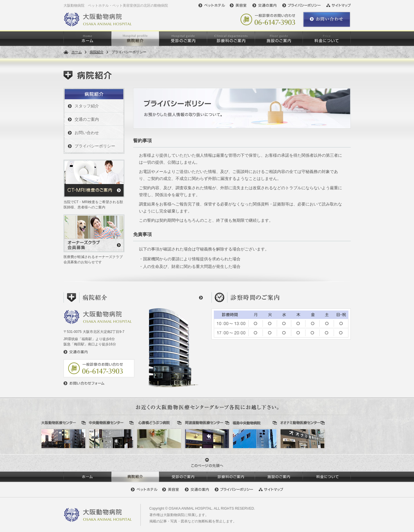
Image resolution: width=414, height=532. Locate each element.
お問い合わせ (87, 133)
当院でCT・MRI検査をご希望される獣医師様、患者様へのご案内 (94, 184)
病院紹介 (97, 52)
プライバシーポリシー (95, 146)
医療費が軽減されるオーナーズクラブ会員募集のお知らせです (94, 239)
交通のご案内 (87, 119)
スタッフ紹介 (87, 106)
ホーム (77, 52)
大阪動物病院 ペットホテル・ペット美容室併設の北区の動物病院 (116, 6)
